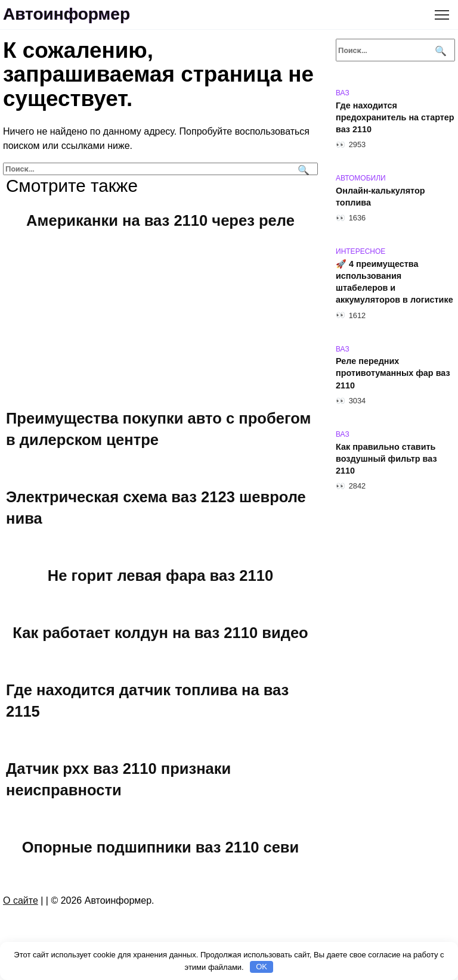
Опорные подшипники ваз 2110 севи (160, 847)
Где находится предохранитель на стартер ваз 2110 (395, 117)
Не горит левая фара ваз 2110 (161, 575)
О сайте (21, 900)
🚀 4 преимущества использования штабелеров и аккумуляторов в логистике (394, 282)
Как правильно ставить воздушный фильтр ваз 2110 (386, 459)
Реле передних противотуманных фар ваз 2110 (393, 374)
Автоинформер (66, 14)
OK (262, 967)
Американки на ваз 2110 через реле (161, 220)
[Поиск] (302, 169)
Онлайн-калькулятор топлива (380, 197)
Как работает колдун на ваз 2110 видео (160, 632)
